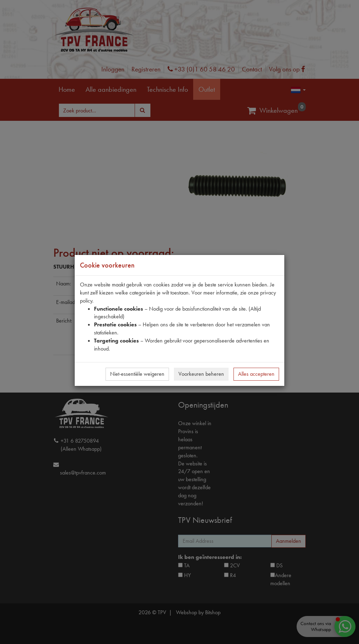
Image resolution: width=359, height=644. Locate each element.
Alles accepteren (256, 374)
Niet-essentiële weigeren (137, 374)
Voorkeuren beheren (201, 374)
